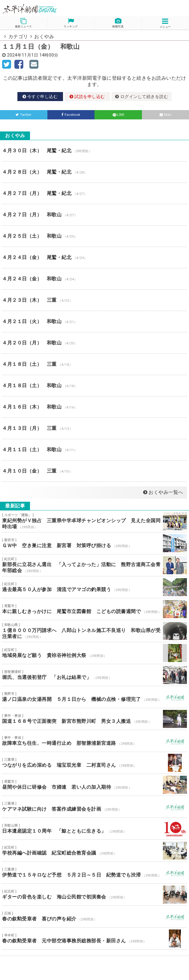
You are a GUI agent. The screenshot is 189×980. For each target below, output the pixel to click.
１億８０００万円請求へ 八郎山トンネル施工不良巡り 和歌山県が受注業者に (94, 631)
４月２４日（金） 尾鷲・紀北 (94, 257)
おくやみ (44, 37)
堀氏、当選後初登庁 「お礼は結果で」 (94, 675)
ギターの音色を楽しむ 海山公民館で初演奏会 (94, 895)
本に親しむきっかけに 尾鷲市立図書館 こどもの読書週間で (94, 609)
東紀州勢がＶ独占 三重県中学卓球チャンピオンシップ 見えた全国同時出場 (94, 521)
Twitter (24, 115)
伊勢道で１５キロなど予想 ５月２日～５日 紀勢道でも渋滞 (94, 873)
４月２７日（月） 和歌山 (94, 215)
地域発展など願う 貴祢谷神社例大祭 (94, 653)
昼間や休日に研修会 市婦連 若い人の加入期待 (94, 785)
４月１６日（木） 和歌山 (94, 407)
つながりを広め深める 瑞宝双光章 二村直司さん (94, 763)
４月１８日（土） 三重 (94, 364)
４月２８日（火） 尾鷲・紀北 (94, 172)
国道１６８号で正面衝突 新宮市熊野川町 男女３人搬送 (94, 719)
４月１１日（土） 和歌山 (94, 450)
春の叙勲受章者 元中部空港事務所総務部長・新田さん (94, 938)
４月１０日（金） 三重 (94, 471)
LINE (118, 115)
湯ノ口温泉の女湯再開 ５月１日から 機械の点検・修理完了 (94, 697)
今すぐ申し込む (40, 97)
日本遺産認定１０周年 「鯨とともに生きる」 (94, 829)
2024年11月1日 (23, 55)
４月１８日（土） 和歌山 (94, 386)
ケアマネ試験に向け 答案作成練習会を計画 (94, 807)
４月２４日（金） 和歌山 (94, 279)
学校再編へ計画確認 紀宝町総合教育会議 (94, 851)
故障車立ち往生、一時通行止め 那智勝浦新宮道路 (94, 741)
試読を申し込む (87, 97)
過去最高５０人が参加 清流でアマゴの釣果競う (94, 587)
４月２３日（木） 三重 (94, 300)
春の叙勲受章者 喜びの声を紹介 (94, 917)
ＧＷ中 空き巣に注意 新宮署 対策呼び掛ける (94, 543)
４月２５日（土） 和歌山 (94, 236)
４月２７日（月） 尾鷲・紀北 (94, 193)
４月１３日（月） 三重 (94, 428)
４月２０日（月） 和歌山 (94, 343)
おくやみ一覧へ (163, 492)
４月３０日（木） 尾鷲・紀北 (94, 151)
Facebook (71, 115)
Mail (165, 115)
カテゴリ (18, 37)
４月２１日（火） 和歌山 (94, 322)
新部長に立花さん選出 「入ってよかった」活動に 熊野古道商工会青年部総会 (94, 565)
